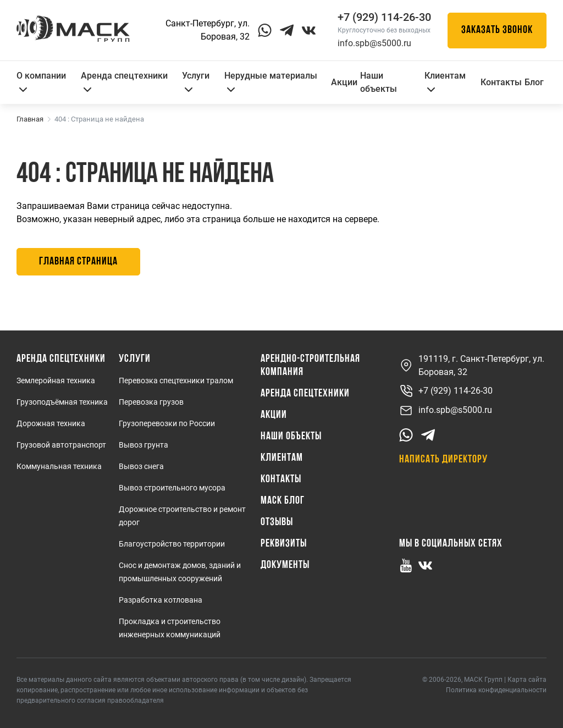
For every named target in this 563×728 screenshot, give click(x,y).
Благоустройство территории (172, 544)
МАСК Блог (283, 501)
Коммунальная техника (59, 466)
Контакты (501, 82)
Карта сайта (527, 680)
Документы (285, 565)
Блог (534, 82)
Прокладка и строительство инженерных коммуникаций (170, 628)
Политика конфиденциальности (496, 690)
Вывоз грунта (143, 445)
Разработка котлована (161, 600)
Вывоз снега (141, 466)
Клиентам (445, 81)
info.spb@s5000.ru (374, 43)
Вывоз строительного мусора (172, 488)
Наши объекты (379, 82)
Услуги (196, 81)
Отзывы (277, 522)
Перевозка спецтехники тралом (176, 380)
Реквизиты (284, 544)
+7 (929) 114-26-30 (446, 391)
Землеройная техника (56, 380)
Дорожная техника (51, 423)
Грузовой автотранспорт (61, 445)
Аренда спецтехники (124, 81)
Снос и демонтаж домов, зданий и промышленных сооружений (180, 572)
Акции (344, 82)
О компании (41, 81)
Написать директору (443, 460)
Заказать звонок (497, 30)
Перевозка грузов (151, 402)
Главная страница (78, 262)
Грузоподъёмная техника (62, 402)
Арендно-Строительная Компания (310, 366)
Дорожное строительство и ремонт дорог (182, 516)
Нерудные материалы (271, 81)
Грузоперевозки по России (167, 423)
